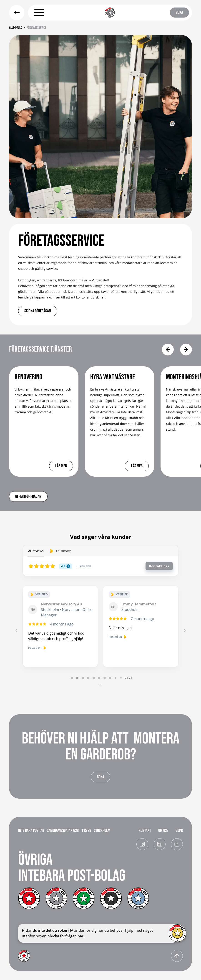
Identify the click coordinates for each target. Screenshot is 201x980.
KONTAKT (145, 831)
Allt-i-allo (16, 28)
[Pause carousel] (100, 685)
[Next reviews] (184, 630)
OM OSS (163, 831)
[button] (39, 12)
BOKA (179, 13)
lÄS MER (61, 466)
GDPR (179, 831)
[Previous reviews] (16, 630)
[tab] (72, 678)
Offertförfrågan (28, 496)
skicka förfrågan (38, 311)
